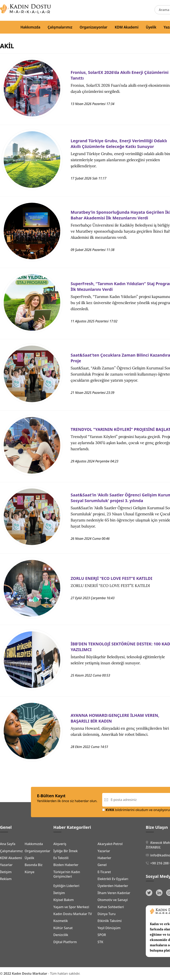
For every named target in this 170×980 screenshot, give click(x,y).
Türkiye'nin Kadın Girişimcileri (67, 874)
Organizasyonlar (93, 27)
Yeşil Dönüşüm (109, 928)
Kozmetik (61, 921)
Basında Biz (33, 865)
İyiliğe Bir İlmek (65, 851)
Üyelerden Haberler (113, 886)
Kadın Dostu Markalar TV (73, 914)
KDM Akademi (127, 27)
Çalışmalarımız (60, 27)
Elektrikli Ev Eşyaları (113, 879)
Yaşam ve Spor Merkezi (71, 907)
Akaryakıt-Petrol (110, 844)
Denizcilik (61, 935)
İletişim (6, 872)
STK (100, 942)
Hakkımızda (30, 27)
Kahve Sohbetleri (111, 907)
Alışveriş (60, 844)
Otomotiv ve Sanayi (113, 900)
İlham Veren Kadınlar (114, 893)
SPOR (102, 935)
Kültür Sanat (63, 928)
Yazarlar (6, 865)
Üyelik (151, 27)
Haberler (104, 858)
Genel (102, 865)
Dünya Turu (107, 914)
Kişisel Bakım (64, 900)
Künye (30, 872)
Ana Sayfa (8, 844)
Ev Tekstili (61, 858)
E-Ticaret (104, 872)
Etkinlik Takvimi (110, 921)
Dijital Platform (65, 942)
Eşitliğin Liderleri (66, 886)
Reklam (6, 879)
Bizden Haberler (66, 865)
